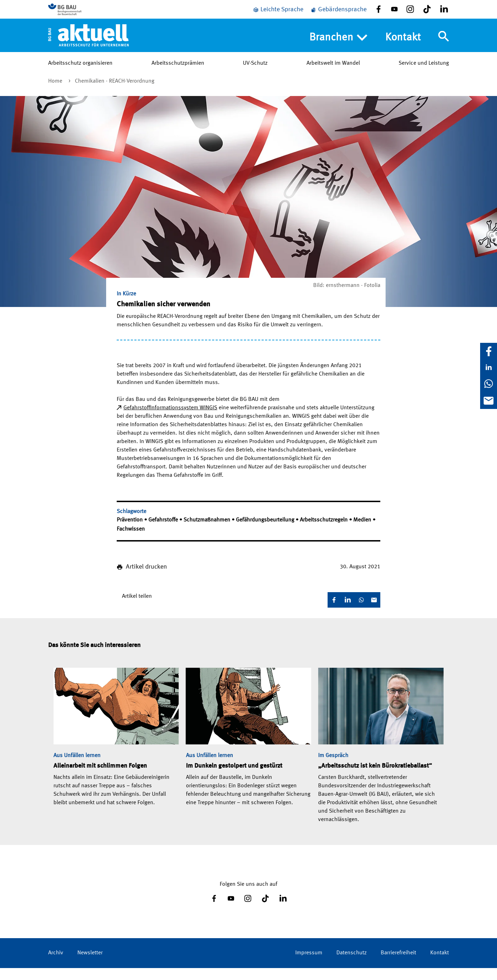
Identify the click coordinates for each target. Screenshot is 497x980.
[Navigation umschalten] (444, 47)
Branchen (338, 48)
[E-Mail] (489, 401)
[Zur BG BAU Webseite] (80, 14)
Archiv (56, 965)
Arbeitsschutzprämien (178, 73)
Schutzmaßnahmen (208, 532)
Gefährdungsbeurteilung (266, 532)
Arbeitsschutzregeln (324, 532)
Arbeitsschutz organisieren (80, 73)
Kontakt (403, 48)
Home (56, 93)
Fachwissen (131, 541)
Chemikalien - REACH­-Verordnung (115, 93)
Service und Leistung (424, 73)
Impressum (309, 965)
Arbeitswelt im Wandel (333, 73)
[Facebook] (489, 351)
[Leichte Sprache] (278, 15)
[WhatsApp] (489, 384)
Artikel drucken (146, 579)
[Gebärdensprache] (338, 15)
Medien (363, 532)
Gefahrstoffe (164, 532)
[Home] (88, 45)
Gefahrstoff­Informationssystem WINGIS (170, 420)
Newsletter (90, 965)
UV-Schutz (255, 73)
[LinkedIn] (489, 367)
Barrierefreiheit (398, 965)
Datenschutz (351, 965)
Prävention (130, 532)
